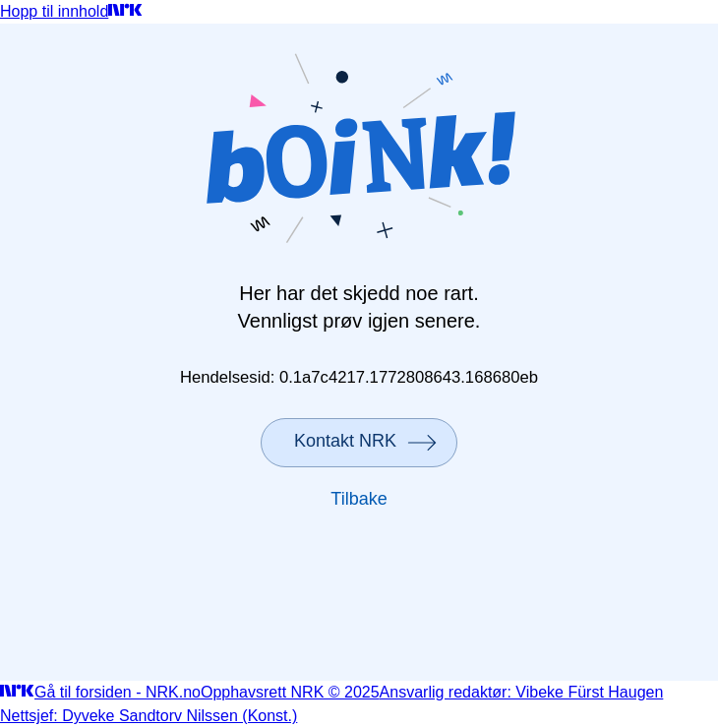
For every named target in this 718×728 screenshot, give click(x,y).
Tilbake (359, 499)
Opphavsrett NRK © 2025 (290, 692)
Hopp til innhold (54, 11)
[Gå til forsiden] (125, 11)
